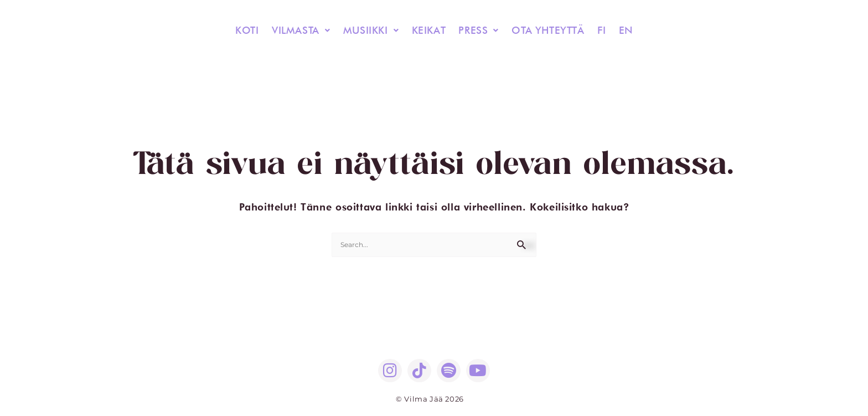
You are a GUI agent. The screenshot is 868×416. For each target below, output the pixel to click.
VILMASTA (305, 30)
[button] (305, 30)
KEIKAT (430, 30)
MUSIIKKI (374, 30)
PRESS (478, 30)
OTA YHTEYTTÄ (545, 30)
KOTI (254, 30)
